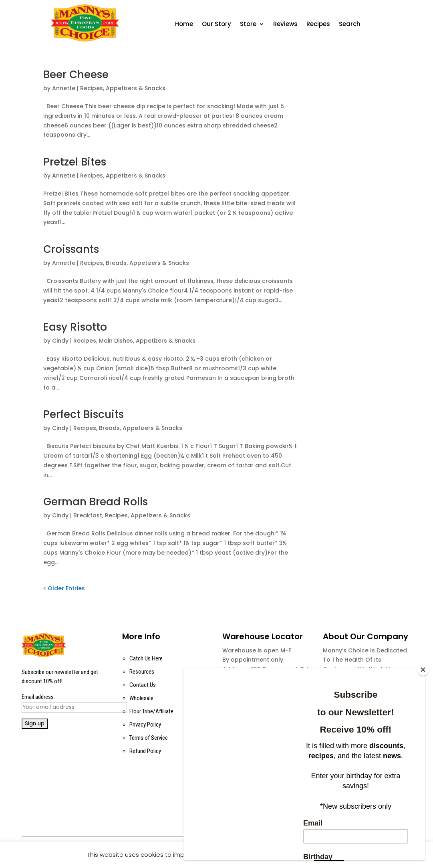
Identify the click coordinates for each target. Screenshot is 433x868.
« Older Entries (64, 588)
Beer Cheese (76, 75)
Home (184, 25)
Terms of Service (149, 738)
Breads (116, 263)
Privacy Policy (145, 725)
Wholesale (141, 698)
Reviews (285, 25)
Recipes (318, 25)
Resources (142, 672)
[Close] (423, 670)
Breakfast (88, 515)
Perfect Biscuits (84, 414)
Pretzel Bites (75, 162)
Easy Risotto (75, 327)
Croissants (71, 249)
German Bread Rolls (96, 502)
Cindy (60, 341)
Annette (64, 88)
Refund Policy (145, 751)
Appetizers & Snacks (136, 88)
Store (248, 25)
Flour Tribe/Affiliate (151, 711)
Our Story (216, 25)
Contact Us (143, 685)
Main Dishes (116, 341)
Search (350, 25)
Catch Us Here (146, 658)
